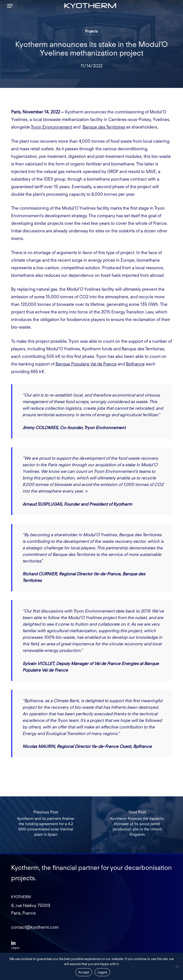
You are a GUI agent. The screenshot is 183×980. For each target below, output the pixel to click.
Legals (102, 972)
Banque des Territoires (104, 127)
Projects (92, 31)
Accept (84, 972)
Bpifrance (135, 364)
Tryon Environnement (51, 127)
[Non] (177, 966)
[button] (10, 6)
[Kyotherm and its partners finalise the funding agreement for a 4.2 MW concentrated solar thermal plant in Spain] (46, 825)
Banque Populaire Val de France (86, 364)
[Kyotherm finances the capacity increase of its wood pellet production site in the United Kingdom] (137, 825)
